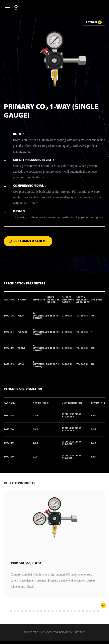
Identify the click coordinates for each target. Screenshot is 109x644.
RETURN (91, 22)
